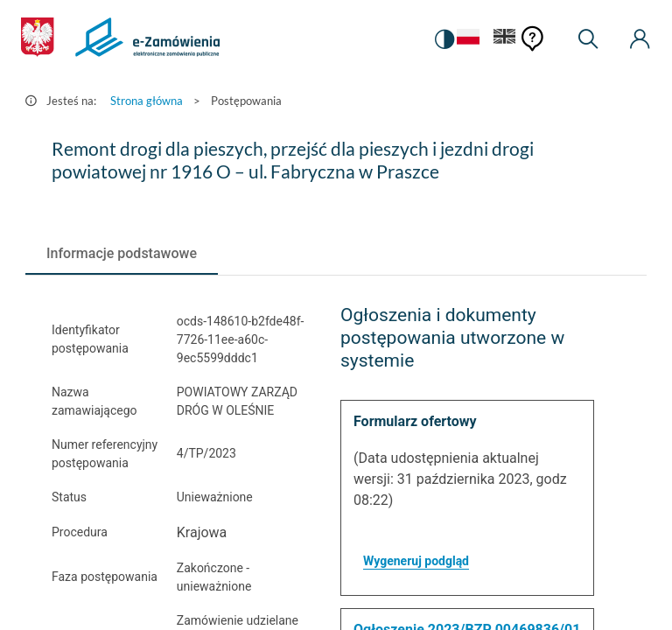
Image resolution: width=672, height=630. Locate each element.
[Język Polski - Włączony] (468, 40)
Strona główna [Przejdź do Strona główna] (147, 101)
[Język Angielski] (505, 40)
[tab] (122, 254)
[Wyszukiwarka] (588, 39)
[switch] (444, 39)
